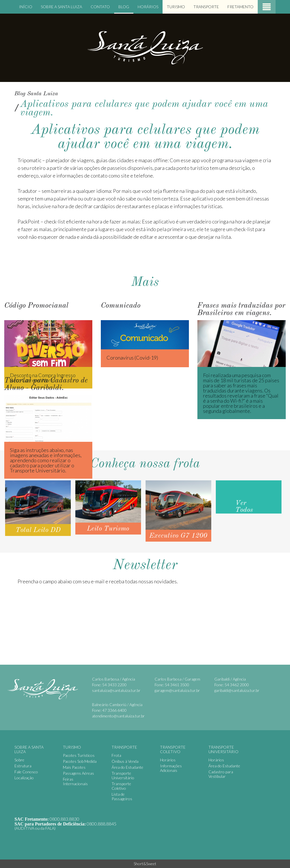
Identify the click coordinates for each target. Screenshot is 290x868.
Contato (100, 7)
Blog (124, 7)
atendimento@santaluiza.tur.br (118, 716)
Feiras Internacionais (75, 781)
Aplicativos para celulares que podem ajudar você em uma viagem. (144, 109)
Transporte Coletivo (121, 786)
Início (26, 7)
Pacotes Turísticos (79, 755)
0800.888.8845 (102, 824)
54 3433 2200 (114, 685)
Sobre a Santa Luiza (61, 7)
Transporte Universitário (123, 775)
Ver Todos (244, 507)
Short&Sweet (145, 864)
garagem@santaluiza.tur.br (177, 690)
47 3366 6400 (114, 710)
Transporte (206, 7)
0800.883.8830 (64, 819)
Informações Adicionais (171, 768)
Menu (267, 7)
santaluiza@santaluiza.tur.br (116, 690)
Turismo (176, 7)
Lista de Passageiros (122, 796)
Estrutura (23, 766)
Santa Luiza (145, 48)
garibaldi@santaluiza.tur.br (237, 690)
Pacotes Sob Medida (80, 761)
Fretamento (240, 7)
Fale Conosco (26, 772)
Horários (148, 7)
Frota (116, 755)
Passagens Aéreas (78, 773)
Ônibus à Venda (125, 761)
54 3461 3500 (177, 685)
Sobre (19, 760)
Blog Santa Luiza (36, 94)
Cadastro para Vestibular (221, 774)
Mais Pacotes (74, 767)
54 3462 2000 (237, 685)
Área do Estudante (127, 767)
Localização (24, 778)
